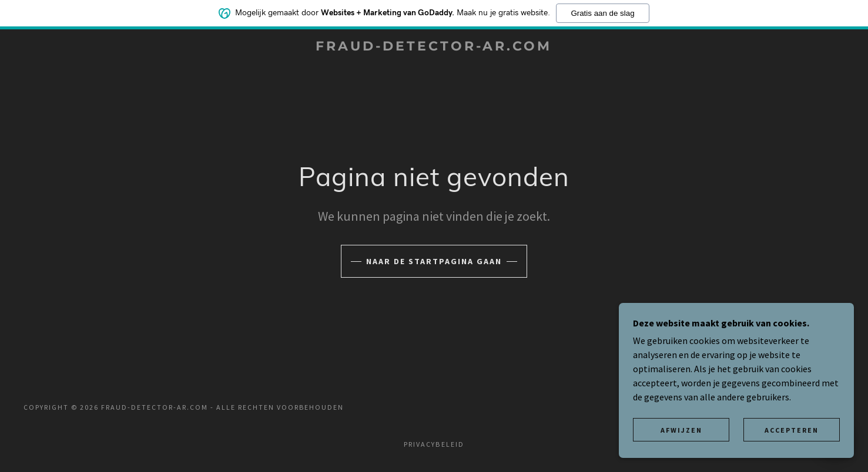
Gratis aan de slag (602, 12)
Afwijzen (681, 430)
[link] (434, 47)
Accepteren (792, 430)
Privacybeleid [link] (434, 444)
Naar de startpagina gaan (434, 261)
